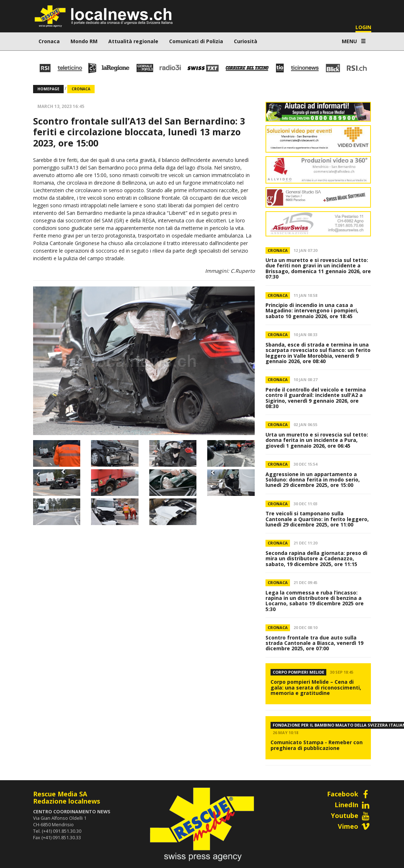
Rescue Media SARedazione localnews (67, 797)
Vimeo (355, 826)
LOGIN (363, 27)
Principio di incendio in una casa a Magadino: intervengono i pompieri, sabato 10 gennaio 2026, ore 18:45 (312, 311)
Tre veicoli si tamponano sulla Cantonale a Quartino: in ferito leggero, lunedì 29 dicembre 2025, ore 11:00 (317, 519)
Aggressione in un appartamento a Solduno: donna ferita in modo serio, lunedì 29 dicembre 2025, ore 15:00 (313, 480)
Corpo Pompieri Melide (298, 672)
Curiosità (246, 41)
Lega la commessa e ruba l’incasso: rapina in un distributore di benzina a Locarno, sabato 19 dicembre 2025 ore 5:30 (315, 601)
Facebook (349, 794)
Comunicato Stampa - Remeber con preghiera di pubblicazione (317, 745)
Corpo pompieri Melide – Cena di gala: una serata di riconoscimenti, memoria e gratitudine (316, 687)
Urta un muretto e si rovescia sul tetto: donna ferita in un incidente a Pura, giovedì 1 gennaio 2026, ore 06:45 (317, 440)
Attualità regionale (133, 41)
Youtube (351, 815)
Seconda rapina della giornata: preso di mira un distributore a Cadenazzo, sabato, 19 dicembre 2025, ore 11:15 (316, 559)
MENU (354, 41)
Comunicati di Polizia (196, 41)
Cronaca (49, 41)
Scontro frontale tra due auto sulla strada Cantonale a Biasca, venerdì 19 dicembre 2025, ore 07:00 (314, 643)
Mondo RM (84, 41)
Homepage (48, 89)
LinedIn (353, 805)
